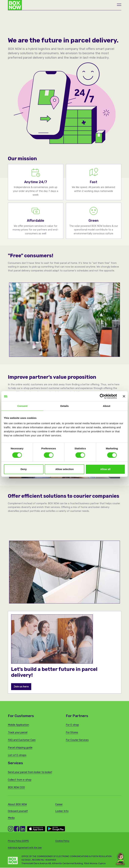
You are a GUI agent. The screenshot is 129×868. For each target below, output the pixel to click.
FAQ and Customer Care (22, 740)
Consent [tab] (22, 406)
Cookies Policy (62, 841)
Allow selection (64, 469)
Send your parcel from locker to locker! (30, 772)
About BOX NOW (17, 805)
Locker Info (62, 811)
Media (11, 818)
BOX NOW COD (16, 788)
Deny (24, 469)
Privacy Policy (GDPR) (18, 841)
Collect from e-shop (20, 780)
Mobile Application (18, 725)
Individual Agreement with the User (25, 848)
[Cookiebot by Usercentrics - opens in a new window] (102, 396)
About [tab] (107, 406)
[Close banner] (124, 396)
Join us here (21, 687)
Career (59, 805)
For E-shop (72, 725)
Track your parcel (18, 733)
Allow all (105, 469)
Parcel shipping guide (20, 748)
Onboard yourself (18, 811)
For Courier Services (77, 740)
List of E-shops (17, 755)
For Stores (72, 733)
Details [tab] (64, 406)
